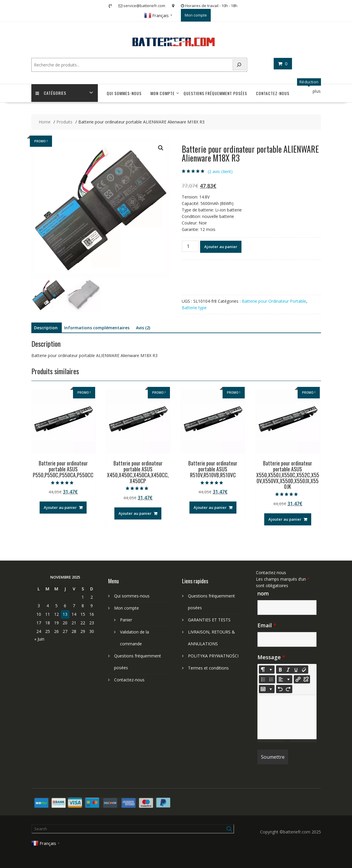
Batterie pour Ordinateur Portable (274, 301)
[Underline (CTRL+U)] (296, 670)
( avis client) (220, 171)
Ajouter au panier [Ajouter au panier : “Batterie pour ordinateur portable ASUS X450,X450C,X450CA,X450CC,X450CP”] (135, 513)
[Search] (239, 65)
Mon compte (196, 15)
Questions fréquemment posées (215, 93)
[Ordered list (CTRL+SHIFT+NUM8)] (271, 679)
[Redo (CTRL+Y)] (288, 689)
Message (271, 657)
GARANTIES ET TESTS (209, 620)
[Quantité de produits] (190, 246)
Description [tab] (46, 328)
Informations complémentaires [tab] (97, 328)
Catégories (51, 93)
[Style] (267, 670)
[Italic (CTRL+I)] (288, 670)
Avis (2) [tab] (143, 328)
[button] (161, 148)
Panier (126, 620)
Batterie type (194, 308)
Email (267, 625)
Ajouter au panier (221, 247)
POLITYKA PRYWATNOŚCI (213, 656)
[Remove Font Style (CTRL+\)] (304, 670)
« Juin (39, 639)
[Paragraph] (284, 679)
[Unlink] (306, 679)
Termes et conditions (208, 668)
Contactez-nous (273, 93)
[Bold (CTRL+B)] (280, 670)
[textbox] (287, 717)
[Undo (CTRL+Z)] (280, 689)
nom (263, 593)
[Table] (267, 689)
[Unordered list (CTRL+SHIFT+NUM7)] (263, 679)
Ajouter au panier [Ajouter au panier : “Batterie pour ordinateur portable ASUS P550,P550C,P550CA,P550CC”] (60, 507)
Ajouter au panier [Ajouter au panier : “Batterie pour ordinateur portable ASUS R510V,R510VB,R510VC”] (210, 507)
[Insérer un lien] (298, 679)
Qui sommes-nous (124, 93)
